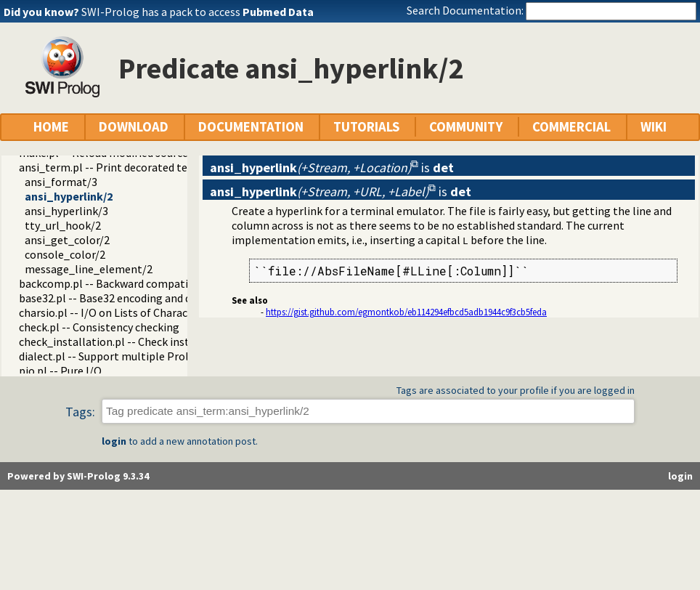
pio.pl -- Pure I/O (60, 371)
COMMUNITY (466, 127)
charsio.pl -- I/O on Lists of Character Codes (127, 312)
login (114, 441)
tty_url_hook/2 (63, 225)
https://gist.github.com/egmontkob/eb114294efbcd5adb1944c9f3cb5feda (406, 312)
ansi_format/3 (61, 182)
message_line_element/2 (89, 269)
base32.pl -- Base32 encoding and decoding (125, 298)
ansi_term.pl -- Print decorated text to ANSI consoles (151, 167)
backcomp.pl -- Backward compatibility (117, 283)
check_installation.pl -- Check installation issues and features (172, 342)
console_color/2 (65, 254)
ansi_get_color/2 (67, 240)
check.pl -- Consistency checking (99, 327)
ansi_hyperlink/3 (66, 211)
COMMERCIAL (571, 127)
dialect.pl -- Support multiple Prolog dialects (131, 356)
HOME (51, 127)
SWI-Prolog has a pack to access (198, 12)
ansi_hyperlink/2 (69, 196)
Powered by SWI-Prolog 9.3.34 (78, 476)
